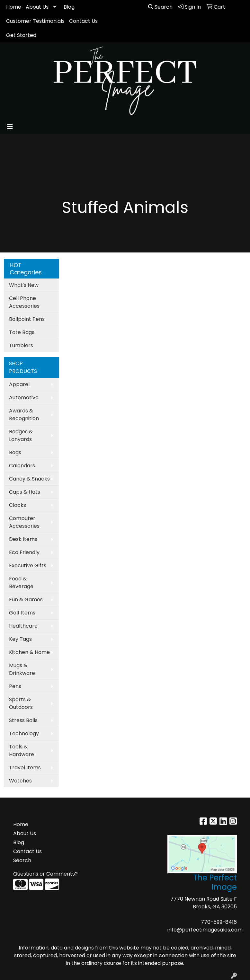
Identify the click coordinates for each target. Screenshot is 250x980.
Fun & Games (26, 600)
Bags (15, 452)
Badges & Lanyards (21, 435)
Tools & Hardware (22, 750)
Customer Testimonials (35, 21)
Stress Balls (23, 720)
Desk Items (23, 539)
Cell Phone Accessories (24, 302)
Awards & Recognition (24, 415)
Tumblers (21, 345)
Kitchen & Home (29, 652)
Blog (69, 7)
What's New (24, 285)
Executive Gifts (28, 565)
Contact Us (83, 21)
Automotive (24, 397)
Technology (24, 733)
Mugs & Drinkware (22, 669)
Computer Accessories (24, 522)
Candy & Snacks (29, 479)
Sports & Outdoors (21, 703)
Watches (20, 781)
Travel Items (25, 768)
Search (160, 7)
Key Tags (20, 639)
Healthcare (23, 626)
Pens (15, 686)
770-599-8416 (219, 922)
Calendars (22, 466)
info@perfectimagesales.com (205, 930)
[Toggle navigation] (10, 127)
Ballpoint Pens (27, 319)
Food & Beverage (21, 583)
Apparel (19, 384)
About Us (37, 7)
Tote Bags (22, 332)
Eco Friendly (24, 552)
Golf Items (22, 613)
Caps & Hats (25, 492)
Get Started (21, 35)
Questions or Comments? (45, 874)
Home (14, 7)
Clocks (18, 505)
